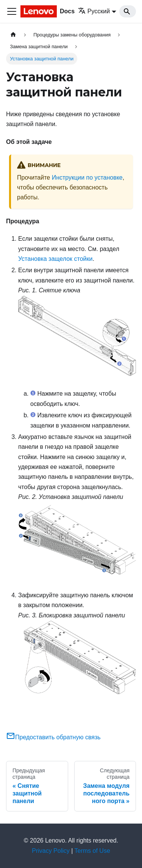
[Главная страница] (13, 35)
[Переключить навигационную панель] (12, 11)
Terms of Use (92, 851)
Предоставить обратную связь (53, 737)
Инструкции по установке (87, 178)
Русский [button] (94, 11)
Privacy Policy (51, 851)
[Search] (128, 11)
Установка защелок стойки (55, 259)
